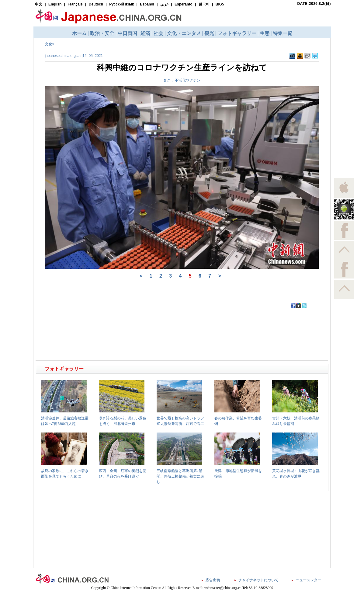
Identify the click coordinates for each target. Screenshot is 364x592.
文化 (49, 44)
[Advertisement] (109, 322)
